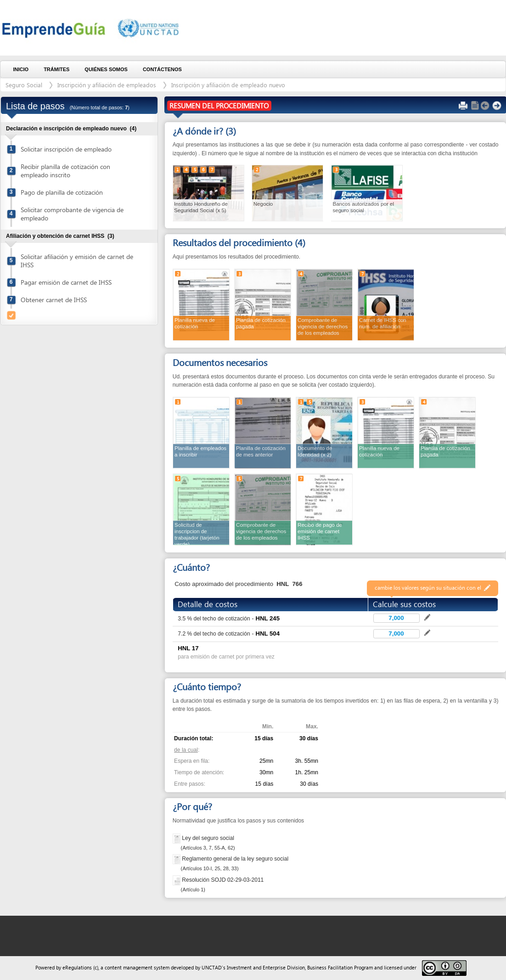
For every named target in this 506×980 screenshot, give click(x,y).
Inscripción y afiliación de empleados (107, 85)
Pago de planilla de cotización (62, 192)
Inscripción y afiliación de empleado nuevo (228, 85)
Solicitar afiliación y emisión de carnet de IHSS (77, 261)
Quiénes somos (106, 69)
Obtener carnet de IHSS (54, 300)
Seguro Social (24, 85)
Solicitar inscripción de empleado (66, 149)
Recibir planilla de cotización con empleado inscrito (65, 171)
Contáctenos (162, 69)
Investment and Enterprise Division (266, 967)
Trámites (56, 69)
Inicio (21, 69)
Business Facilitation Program (340, 967)
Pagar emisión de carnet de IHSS (66, 282)
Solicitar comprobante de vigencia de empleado (72, 214)
